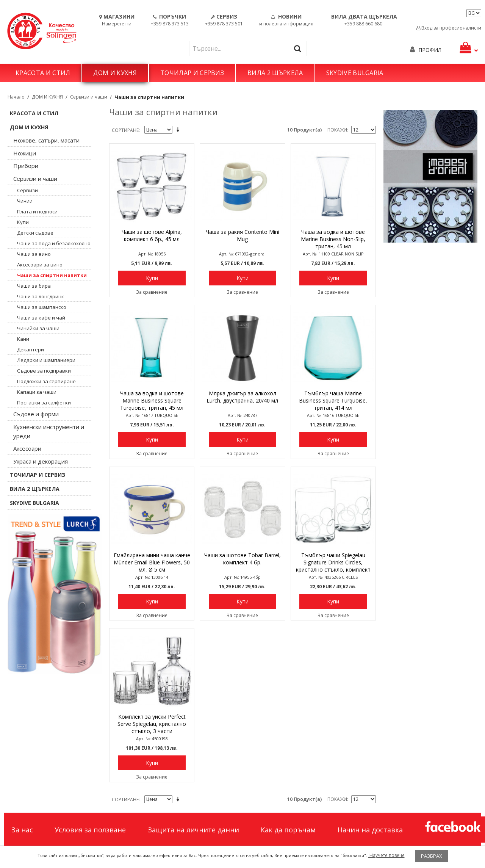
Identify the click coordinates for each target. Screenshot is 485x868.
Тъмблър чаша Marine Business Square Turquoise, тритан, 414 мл (333, 400)
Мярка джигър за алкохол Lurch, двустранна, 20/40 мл (242, 397)
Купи (152, 278)
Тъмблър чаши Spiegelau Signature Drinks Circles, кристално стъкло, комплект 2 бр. (333, 563)
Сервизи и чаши (89, 97)
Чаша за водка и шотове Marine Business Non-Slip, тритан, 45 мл (333, 239)
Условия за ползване (90, 830)
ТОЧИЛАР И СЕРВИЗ (192, 73)
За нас (22, 830)
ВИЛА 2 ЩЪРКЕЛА (275, 73)
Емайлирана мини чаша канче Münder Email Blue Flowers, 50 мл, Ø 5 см (152, 562)
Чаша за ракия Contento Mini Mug (242, 235)
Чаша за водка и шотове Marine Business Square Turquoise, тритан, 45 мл (152, 400)
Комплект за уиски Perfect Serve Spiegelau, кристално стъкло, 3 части (152, 724)
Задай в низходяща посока (179, 130)
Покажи (337, 130)
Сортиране (125, 130)
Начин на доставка (370, 830)
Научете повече (386, 855)
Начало (16, 97)
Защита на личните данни (193, 830)
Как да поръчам (288, 830)
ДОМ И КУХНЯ (115, 73)
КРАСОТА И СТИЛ (43, 73)
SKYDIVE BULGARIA (355, 73)
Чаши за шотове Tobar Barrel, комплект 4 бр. (242, 559)
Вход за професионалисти (449, 28)
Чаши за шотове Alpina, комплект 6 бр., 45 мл (152, 235)
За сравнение (152, 292)
